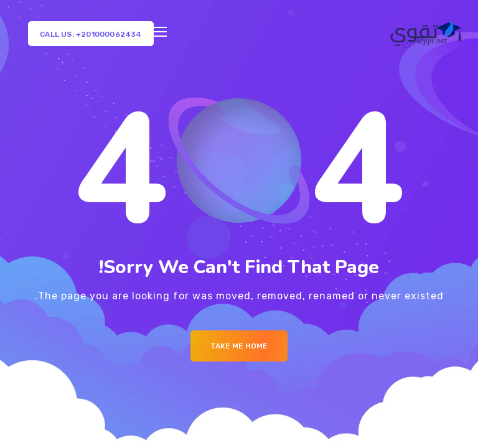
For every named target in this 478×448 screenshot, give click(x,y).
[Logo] (427, 34)
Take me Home (239, 346)
